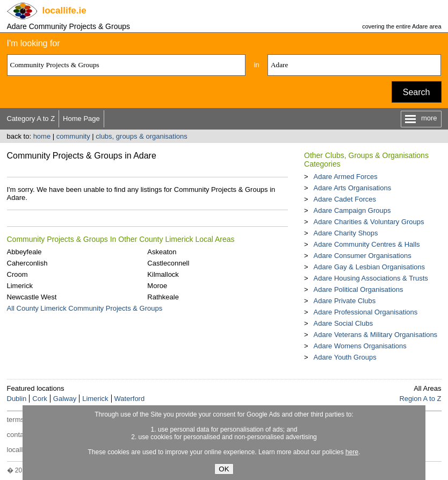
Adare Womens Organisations (360, 346)
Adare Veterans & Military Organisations (376, 335)
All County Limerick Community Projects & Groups (85, 308)
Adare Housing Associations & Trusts (371, 278)
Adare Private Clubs (345, 301)
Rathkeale (163, 297)
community (73, 136)
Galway (65, 399)
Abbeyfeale (24, 252)
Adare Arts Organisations (353, 188)
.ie (64, 10)
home (42, 136)
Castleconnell (168, 263)
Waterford (130, 399)
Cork (39, 399)
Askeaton (162, 252)
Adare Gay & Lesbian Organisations (369, 267)
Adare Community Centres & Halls (367, 244)
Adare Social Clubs (344, 323)
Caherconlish (27, 263)
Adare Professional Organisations (366, 312)
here (352, 452)
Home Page (81, 119)
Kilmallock (163, 274)
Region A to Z (420, 399)
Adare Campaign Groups (352, 210)
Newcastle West (32, 297)
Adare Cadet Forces (345, 199)
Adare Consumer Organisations (363, 256)
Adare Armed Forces (346, 177)
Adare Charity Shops (346, 233)
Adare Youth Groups (345, 357)
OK (224, 469)
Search (417, 92)
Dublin (17, 399)
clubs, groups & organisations (142, 136)
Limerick (20, 286)
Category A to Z (31, 119)
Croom (17, 274)
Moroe (157, 286)
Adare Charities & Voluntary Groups (369, 222)
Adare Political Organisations (359, 289)
